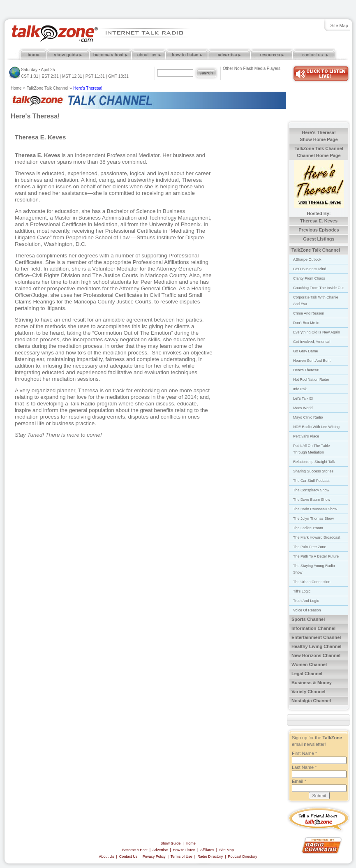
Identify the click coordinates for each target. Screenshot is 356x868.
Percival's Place (306, 436)
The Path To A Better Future (316, 556)
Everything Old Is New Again (317, 332)
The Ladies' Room (308, 528)
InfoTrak (300, 389)
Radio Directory (210, 856)
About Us (106, 856)
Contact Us (128, 856)
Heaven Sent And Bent (312, 361)
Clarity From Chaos (309, 278)
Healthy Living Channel (317, 646)
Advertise (160, 850)
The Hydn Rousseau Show (315, 509)
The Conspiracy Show (311, 490)
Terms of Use (181, 856)
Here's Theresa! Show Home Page (319, 136)
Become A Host (135, 850)
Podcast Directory (243, 856)
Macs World (303, 408)
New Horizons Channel (316, 655)
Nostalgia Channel (311, 701)
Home (16, 88)
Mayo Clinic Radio (308, 417)
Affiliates (207, 850)
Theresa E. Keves (319, 221)
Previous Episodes (319, 230)
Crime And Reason (309, 313)
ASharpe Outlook (307, 259)
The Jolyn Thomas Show (313, 518)
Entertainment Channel (316, 637)
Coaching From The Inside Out (318, 288)
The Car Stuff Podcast (311, 481)
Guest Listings (319, 239)
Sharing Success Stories (313, 471)
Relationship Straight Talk (314, 462)
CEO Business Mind (310, 269)
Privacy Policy (154, 856)
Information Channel (313, 628)
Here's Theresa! (88, 88)
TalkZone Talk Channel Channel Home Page (319, 152)
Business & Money (312, 683)
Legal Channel (307, 674)
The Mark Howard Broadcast (317, 537)
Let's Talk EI (303, 398)
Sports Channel (308, 619)
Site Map (339, 25)
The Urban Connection (312, 582)
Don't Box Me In (306, 323)
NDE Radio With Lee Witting (316, 427)
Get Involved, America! (312, 342)
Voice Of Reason (307, 610)
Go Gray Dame (306, 351)
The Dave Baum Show (312, 500)
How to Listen (184, 850)
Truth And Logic (306, 601)
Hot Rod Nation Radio (311, 380)
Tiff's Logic (302, 591)
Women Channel (309, 664)
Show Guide (170, 843)
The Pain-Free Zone (310, 547)
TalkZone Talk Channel (47, 88)
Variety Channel (309, 692)
